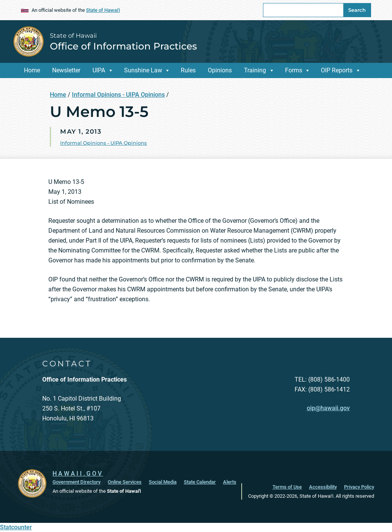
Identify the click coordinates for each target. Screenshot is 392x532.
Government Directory (76, 482)
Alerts (230, 482)
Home (32, 70)
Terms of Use (287, 487)
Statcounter (16, 527)
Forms (294, 70)
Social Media (163, 482)
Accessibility (323, 487)
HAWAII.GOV (78, 474)
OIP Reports (337, 70)
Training (255, 70)
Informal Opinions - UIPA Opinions (118, 95)
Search (357, 10)
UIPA (99, 70)
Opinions (220, 70)
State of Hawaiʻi (103, 10)
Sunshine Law (143, 70)
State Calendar (200, 482)
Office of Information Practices (123, 46)
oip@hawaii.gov (328, 408)
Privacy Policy (359, 487)
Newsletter (66, 70)
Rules (188, 70)
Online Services (125, 482)
